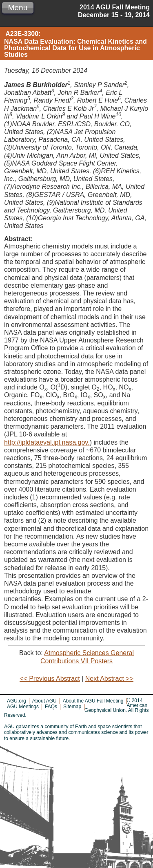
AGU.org (17, 701)
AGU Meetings (23, 707)
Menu (18, 8)
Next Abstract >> (109, 679)
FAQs (51, 707)
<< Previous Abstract (50, 679)
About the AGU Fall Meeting (93, 701)
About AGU (44, 701)
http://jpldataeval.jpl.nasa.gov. (47, 442)
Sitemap (72, 707)
